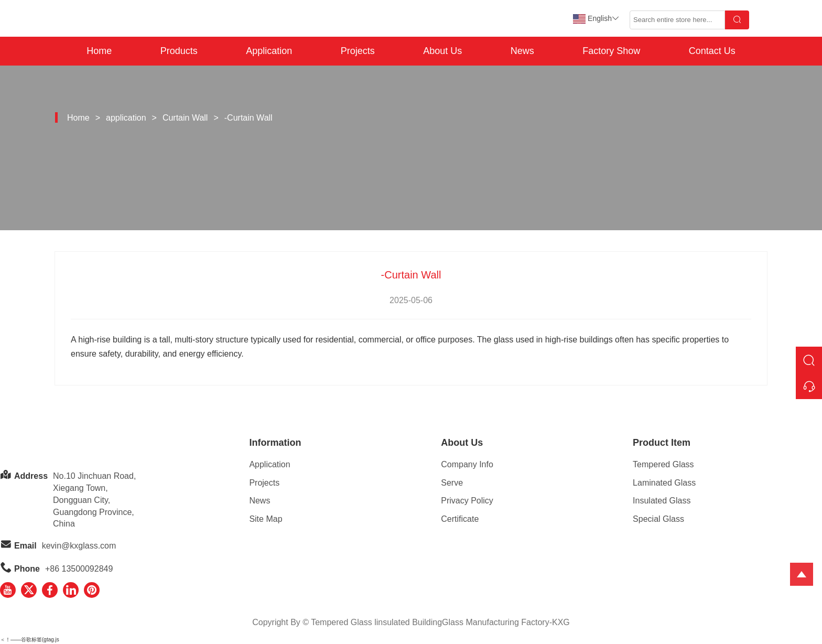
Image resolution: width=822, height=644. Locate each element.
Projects (358, 51)
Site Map (266, 519)
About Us (442, 51)
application (126, 118)
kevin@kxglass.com (79, 546)
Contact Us (712, 51)
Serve (452, 483)
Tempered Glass (663, 464)
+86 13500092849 (79, 569)
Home (99, 51)
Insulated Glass (662, 501)
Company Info (467, 464)
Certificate (460, 519)
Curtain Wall (185, 118)
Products (179, 51)
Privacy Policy (467, 501)
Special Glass (658, 519)
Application (269, 51)
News (522, 51)
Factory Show (611, 51)
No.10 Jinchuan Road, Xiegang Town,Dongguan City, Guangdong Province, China (94, 500)
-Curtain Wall (248, 118)
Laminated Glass (664, 483)
